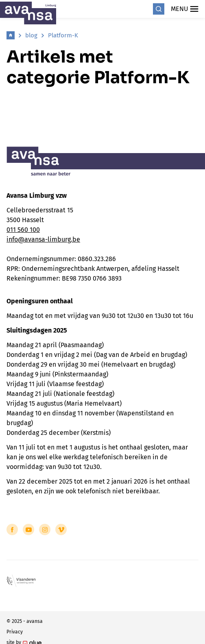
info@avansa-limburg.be (43, 239)
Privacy (15, 632)
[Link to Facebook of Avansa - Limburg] (12, 529)
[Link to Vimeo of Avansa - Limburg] (61, 529)
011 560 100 (23, 230)
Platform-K (63, 35)
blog (31, 35)
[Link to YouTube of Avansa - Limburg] (28, 529)
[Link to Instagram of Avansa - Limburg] (45, 529)
